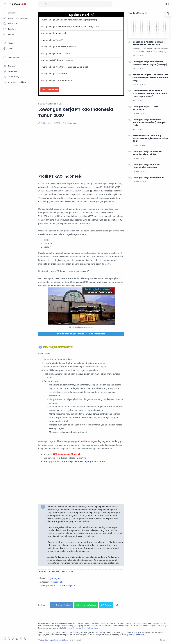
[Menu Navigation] (5, 4)
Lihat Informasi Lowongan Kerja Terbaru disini (79, 628)
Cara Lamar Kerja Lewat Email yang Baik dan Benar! (82, 461)
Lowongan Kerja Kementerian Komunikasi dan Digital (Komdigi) (69, 20)
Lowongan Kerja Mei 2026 (55, 640)
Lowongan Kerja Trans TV (52, 40)
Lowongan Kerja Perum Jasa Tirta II (56, 53)
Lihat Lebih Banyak (50, 89)
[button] (167, 4)
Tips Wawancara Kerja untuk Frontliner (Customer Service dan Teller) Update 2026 (150, 93)
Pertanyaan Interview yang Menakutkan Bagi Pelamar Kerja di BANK (150, 138)
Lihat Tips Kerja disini (136, 635)
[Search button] (42, 4)
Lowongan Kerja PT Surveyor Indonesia (58, 47)
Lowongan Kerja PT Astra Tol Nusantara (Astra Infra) (64, 67)
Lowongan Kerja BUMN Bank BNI (55, 33)
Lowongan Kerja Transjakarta (54, 74)
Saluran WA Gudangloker (64, 585)
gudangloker (56, 578)
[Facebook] (5, 639)
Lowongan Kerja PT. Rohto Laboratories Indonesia (146, 166)
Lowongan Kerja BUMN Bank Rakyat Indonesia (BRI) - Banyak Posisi (71, 26)
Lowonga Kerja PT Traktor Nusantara (57, 60)
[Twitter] (13, 639)
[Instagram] (9, 639)
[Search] (75, 4)
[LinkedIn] (21, 639)
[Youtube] (17, 639)
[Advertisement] (91, 149)
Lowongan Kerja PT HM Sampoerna (56, 80)
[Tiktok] (25, 639)
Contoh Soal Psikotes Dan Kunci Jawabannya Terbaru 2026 (149, 43)
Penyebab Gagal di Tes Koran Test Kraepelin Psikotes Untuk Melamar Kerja (150, 78)
